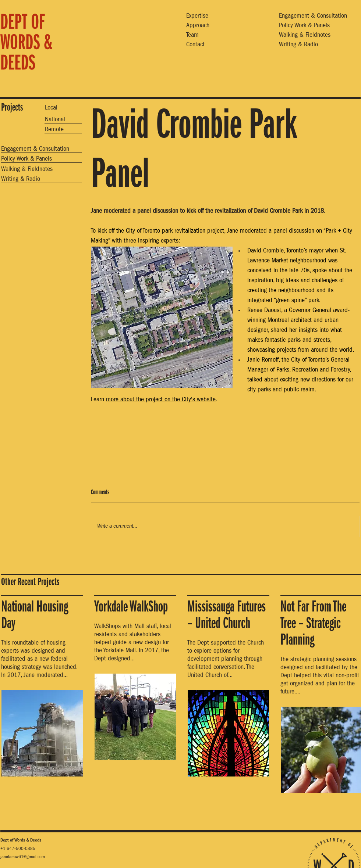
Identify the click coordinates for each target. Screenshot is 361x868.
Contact (195, 45)
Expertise (197, 17)
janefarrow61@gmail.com (23, 857)
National (55, 120)
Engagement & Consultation (313, 17)
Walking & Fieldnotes (305, 36)
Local (51, 108)
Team (192, 36)
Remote (54, 130)
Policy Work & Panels (304, 26)
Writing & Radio (298, 45)
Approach (198, 26)
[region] (37, 45)
